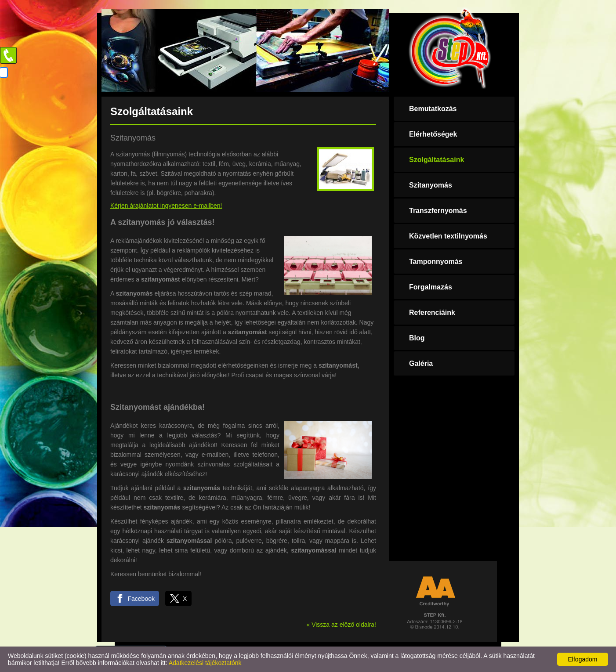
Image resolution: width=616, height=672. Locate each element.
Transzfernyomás (438, 211)
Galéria (421, 363)
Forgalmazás (431, 287)
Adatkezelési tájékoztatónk (205, 663)
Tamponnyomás (436, 262)
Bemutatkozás (433, 109)
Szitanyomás (431, 185)
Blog (417, 338)
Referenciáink (432, 313)
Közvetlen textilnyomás (448, 236)
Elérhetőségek (433, 134)
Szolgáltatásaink (437, 160)
